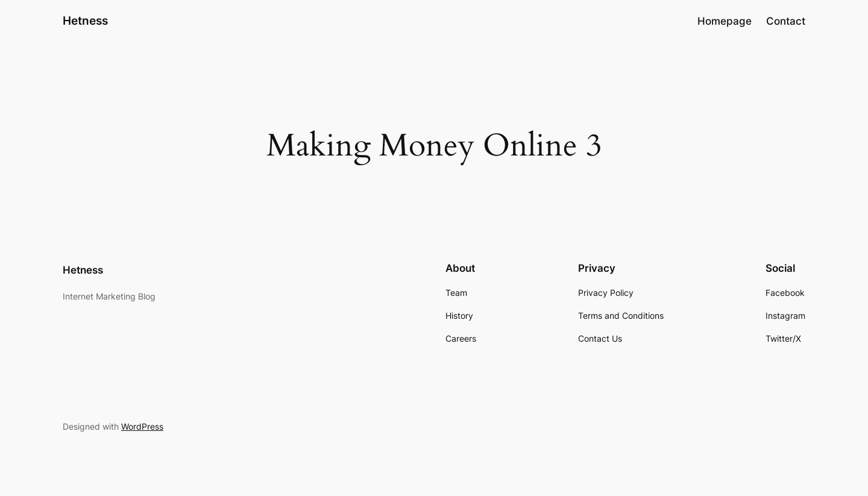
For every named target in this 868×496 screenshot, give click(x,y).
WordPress (142, 426)
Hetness (85, 20)
